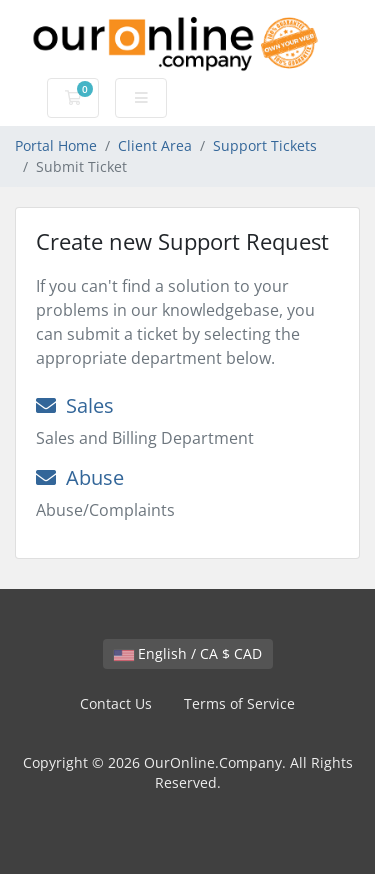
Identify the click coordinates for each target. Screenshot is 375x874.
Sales (75, 405)
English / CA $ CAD (188, 653)
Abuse (80, 477)
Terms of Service (239, 703)
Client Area (155, 145)
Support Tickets (265, 145)
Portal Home (56, 145)
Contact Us (116, 703)
